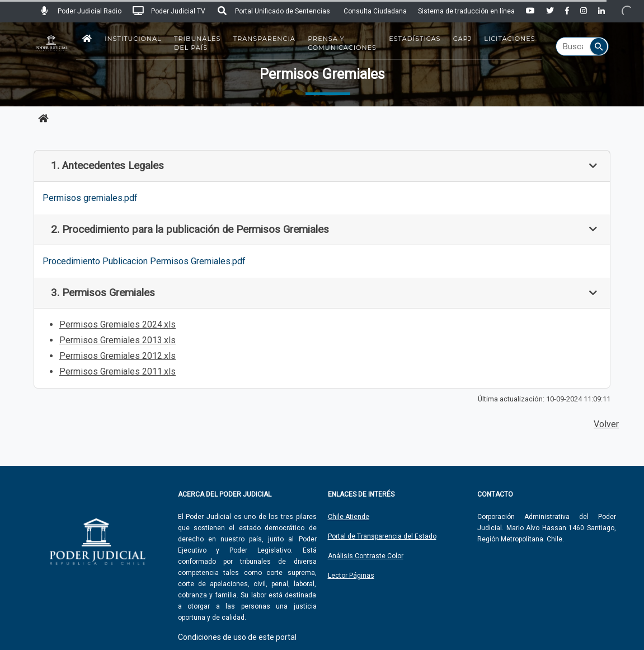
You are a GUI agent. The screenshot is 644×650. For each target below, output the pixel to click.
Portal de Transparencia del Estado (382, 536)
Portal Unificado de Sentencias (273, 11)
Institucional (133, 39)
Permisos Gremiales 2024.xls (117, 324)
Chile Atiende (349, 517)
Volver (606, 424)
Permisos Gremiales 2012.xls (117, 356)
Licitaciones (509, 39)
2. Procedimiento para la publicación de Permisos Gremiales (190, 230)
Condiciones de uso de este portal (237, 637)
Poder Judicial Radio (80, 11)
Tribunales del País (197, 43)
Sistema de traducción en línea (466, 11)
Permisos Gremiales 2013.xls (117, 340)
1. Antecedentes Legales (107, 166)
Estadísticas (415, 39)
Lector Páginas (351, 576)
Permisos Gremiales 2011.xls (117, 371)
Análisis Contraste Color (366, 556)
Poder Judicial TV (169, 11)
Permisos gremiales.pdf (90, 198)
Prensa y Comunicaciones (342, 43)
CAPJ (462, 39)
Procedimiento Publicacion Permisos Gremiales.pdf (144, 261)
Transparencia (264, 39)
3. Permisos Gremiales (103, 293)
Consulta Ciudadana (375, 11)
